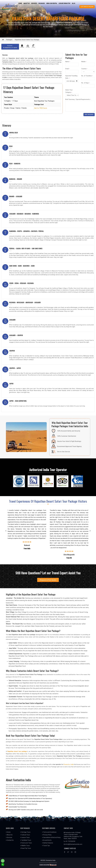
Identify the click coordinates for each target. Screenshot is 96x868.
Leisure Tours (25, 838)
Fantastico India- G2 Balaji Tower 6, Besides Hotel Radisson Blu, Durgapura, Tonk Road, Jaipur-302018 (73, 836)
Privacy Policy (47, 835)
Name (68, 62)
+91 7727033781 (70, 841)
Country (84, 69)
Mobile (84, 62)
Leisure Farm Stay (65, 3)
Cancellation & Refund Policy (51, 838)
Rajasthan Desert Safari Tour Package (29, 40)
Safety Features (48, 843)
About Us (27, 3)
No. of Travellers (87, 76)
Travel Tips (46, 846)
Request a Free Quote (48, 580)
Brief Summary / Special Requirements (78, 99)
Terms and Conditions (49, 832)
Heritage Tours (25, 832)
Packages (42, 3)
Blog (74, 3)
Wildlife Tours (25, 846)
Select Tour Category (69, 91)
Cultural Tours (25, 835)
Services (34, 3)
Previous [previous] (6, 531)
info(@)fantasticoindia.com (73, 844)
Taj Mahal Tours (26, 840)
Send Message (89, 115)
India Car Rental (52, 3)
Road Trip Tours (26, 848)
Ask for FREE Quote (41, 108)
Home (20, 3)
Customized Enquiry (87, 7)
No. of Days (86, 83)
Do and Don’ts (47, 840)
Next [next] (90, 531)
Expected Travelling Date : (71, 77)
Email (67, 69)
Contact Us (22, 10)
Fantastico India (69, 765)
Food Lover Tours (26, 843)
